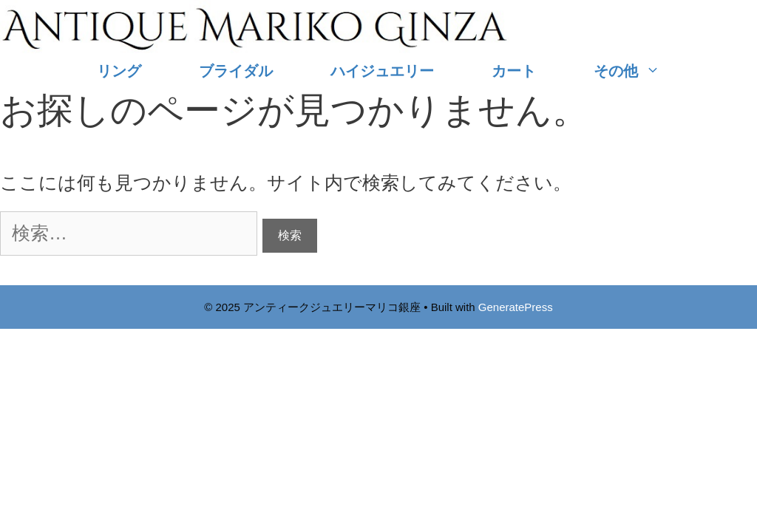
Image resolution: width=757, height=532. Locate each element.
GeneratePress (516, 307)
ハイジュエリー (382, 71)
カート (514, 71)
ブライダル (236, 71)
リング (119, 71)
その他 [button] (641, 71)
